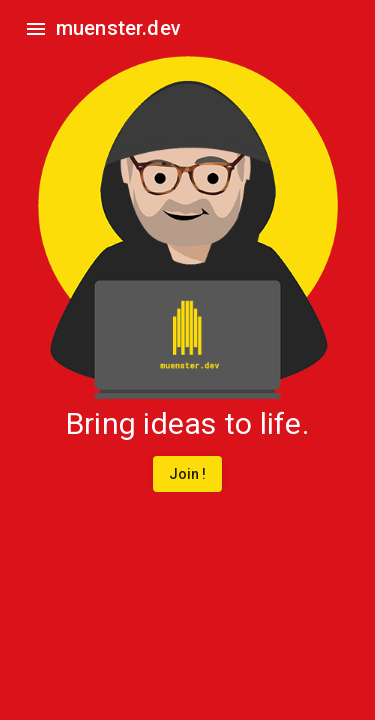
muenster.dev (118, 28)
